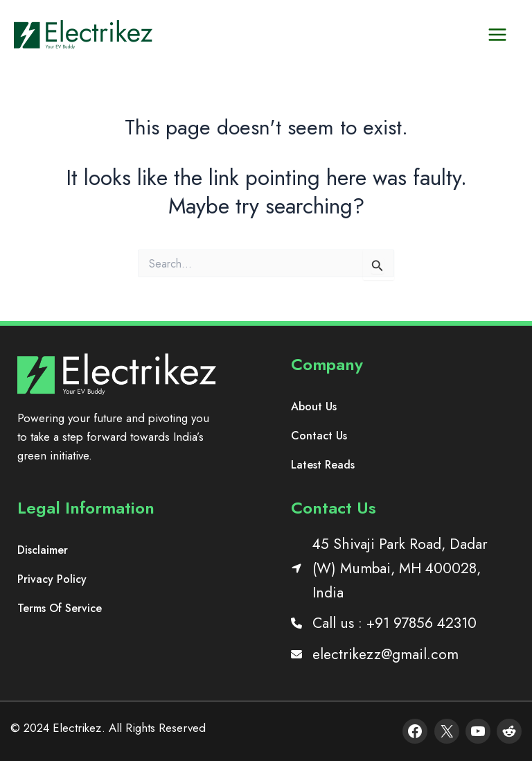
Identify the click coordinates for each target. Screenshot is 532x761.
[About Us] (314, 407)
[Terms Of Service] (60, 609)
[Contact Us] (319, 436)
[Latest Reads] (323, 465)
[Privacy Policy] (52, 579)
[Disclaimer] (43, 550)
